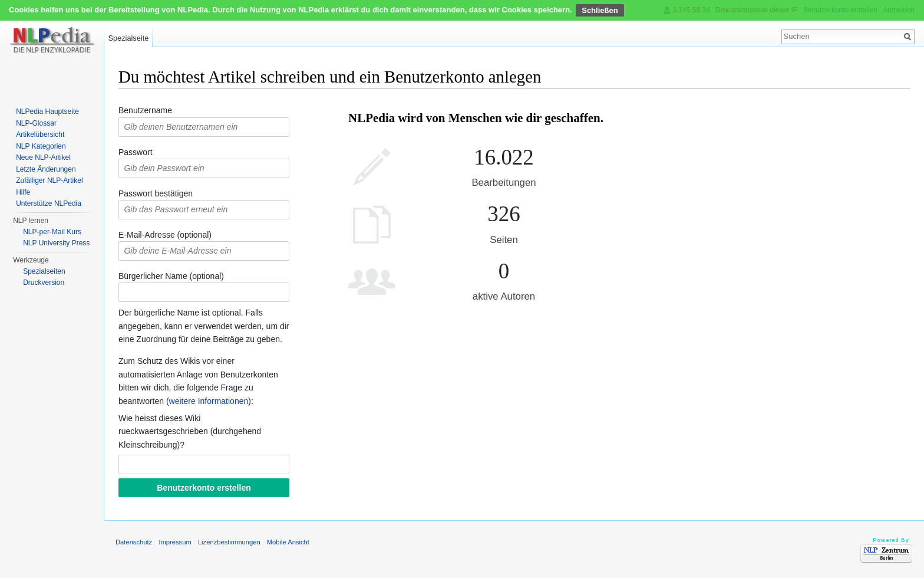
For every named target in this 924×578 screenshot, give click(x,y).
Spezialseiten (44, 271)
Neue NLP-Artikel (43, 157)
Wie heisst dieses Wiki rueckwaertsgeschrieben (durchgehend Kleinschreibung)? (190, 431)
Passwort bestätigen (156, 193)
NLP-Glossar (36, 123)
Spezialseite (128, 38)
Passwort (136, 152)
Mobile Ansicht (288, 542)
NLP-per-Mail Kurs (52, 232)
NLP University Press (56, 243)
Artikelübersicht (40, 134)
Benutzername (145, 110)
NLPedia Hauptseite (47, 111)
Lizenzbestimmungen (229, 542)
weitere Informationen (209, 401)
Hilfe (23, 192)
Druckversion (44, 283)
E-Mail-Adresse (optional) (165, 235)
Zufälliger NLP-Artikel (49, 180)
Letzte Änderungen (46, 169)
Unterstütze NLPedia (49, 203)
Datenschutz (134, 542)
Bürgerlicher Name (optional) (171, 276)
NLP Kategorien (41, 146)
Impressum (175, 542)
